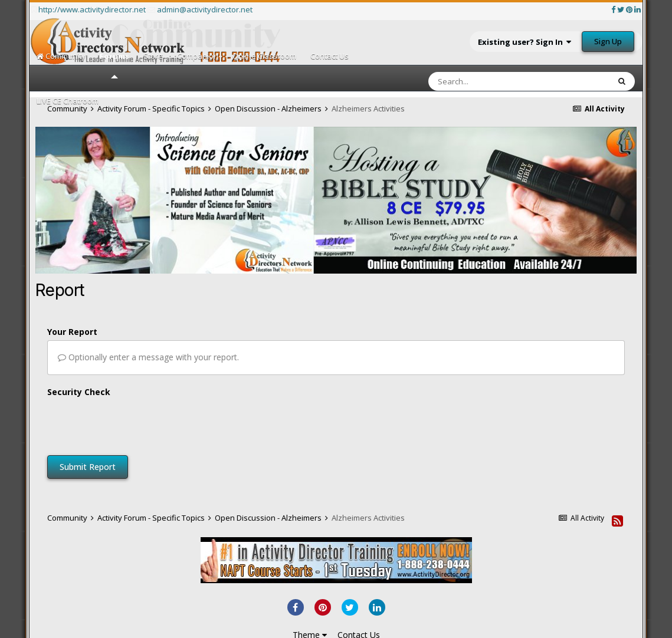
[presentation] (137, 423)
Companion (198, 56)
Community (61, 56)
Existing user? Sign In (525, 42)
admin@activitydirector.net (205, 9)
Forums (114, 65)
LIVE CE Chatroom (68, 101)
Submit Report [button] (88, 467)
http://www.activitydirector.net (92, 9)
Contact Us (330, 56)
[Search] (488, 81)
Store (153, 56)
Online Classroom (264, 56)
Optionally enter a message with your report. (148, 357)
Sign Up (608, 41)
